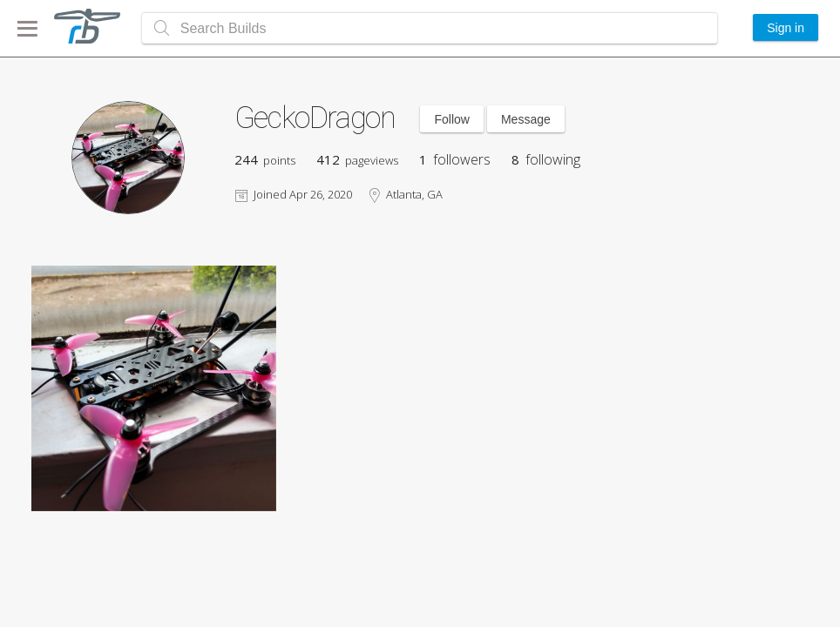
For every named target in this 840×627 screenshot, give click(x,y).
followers (455, 159)
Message (526, 119)
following (546, 159)
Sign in (786, 28)
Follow (451, 119)
